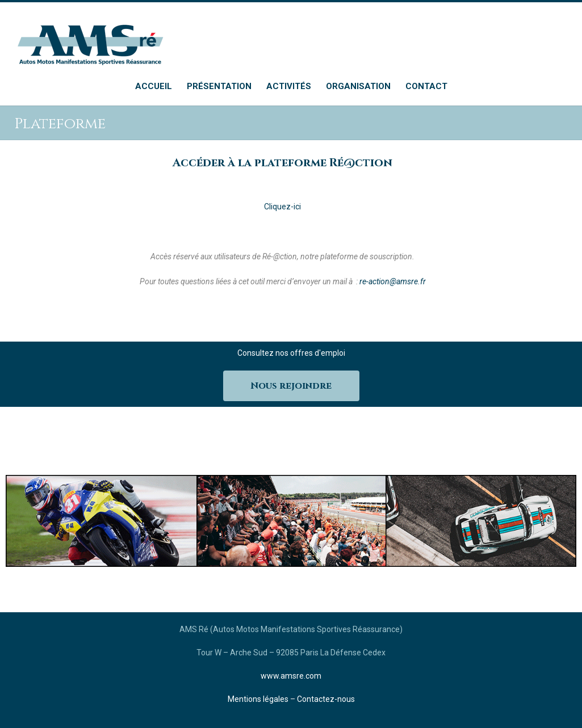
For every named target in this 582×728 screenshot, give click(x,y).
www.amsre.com (291, 676)
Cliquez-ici (282, 207)
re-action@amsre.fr (393, 281)
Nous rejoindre (291, 386)
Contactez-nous (326, 699)
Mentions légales (258, 699)
